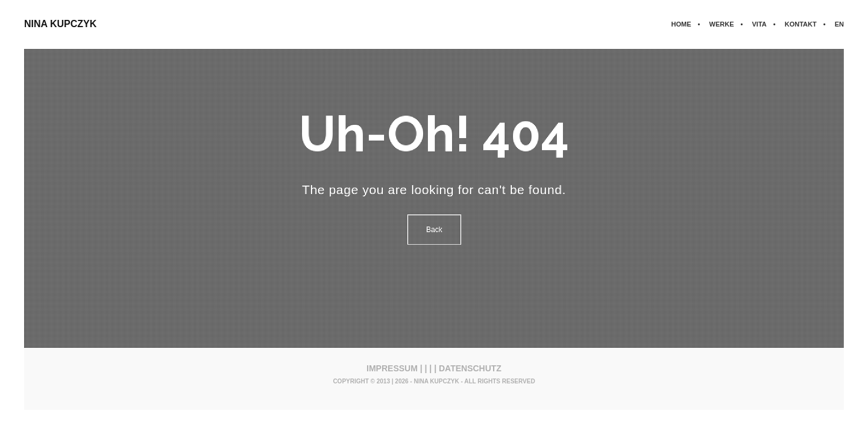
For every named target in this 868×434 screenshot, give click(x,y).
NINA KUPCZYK (60, 24)
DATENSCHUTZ (470, 368)
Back (434, 230)
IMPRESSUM (392, 368)
